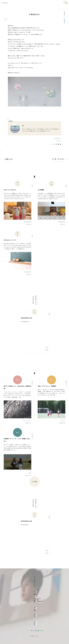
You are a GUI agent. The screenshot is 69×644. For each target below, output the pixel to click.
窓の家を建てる (64, 21)
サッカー (63, 420)
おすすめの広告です (25, 322)
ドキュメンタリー (28, 420)
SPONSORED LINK (26, 318)
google (47, 350)
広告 (47, 347)
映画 (30, 473)
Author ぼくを (28, 423)
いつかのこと (5, 3)
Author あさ (29, 224)
